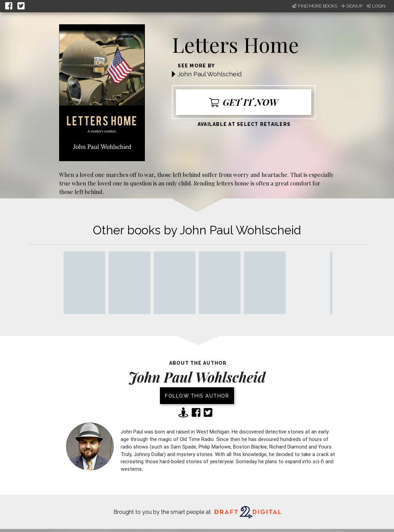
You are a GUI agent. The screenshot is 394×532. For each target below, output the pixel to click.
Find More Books (315, 6)
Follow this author (197, 396)
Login (376, 6)
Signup (352, 6)
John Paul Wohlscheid (210, 74)
